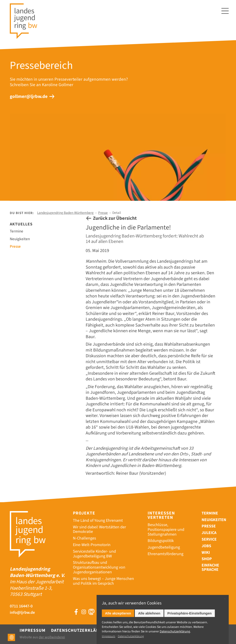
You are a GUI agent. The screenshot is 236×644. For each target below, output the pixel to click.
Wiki (206, 553)
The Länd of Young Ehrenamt (98, 520)
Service (209, 539)
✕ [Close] (225, 599)
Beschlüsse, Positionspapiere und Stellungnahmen (166, 530)
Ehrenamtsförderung (165, 554)
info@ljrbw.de (22, 613)
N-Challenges (85, 538)
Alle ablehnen (149, 613)
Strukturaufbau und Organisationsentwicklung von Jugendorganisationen (99, 567)
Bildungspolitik (161, 541)
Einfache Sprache (210, 568)
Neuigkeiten (20, 239)
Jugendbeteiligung (164, 547)
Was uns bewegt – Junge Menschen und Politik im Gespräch (103, 581)
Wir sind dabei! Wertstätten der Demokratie (99, 529)
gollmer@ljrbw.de (29, 96)
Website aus (42, 637)
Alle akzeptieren (118, 613)
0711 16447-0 (21, 606)
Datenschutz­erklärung (175, 632)
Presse (103, 213)
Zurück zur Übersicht (115, 218)
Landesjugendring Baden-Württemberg (65, 213)
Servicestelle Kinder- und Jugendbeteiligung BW (94, 554)
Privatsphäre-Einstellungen (190, 613)
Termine (17, 231)
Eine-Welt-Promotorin (92, 545)
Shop (207, 559)
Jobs (206, 546)
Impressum (33, 630)
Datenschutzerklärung (80, 630)
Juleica (209, 533)
